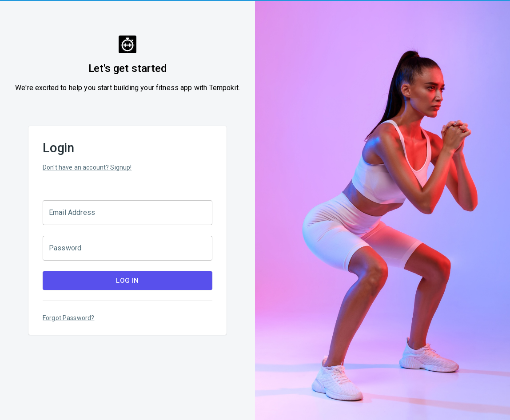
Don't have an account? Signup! (87, 167)
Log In (127, 281)
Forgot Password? (68, 318)
